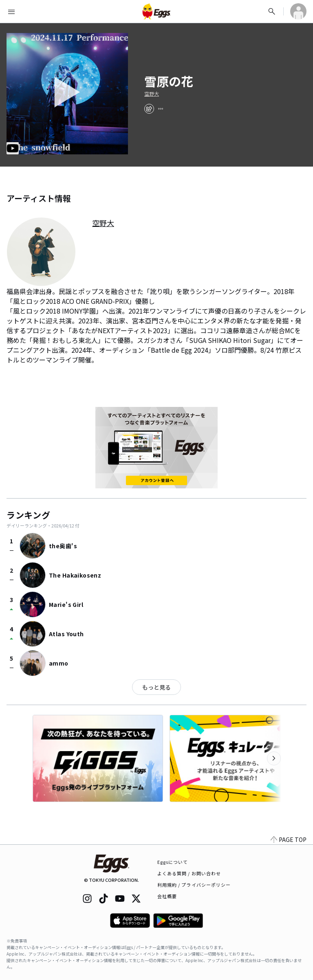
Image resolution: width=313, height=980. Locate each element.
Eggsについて (173, 862)
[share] (149, 109)
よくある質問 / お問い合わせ (189, 873)
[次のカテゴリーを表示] (274, 758)
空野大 (152, 94)
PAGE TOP (289, 839)
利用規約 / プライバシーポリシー (194, 885)
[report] (161, 109)
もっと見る (156, 687)
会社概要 (167, 896)
